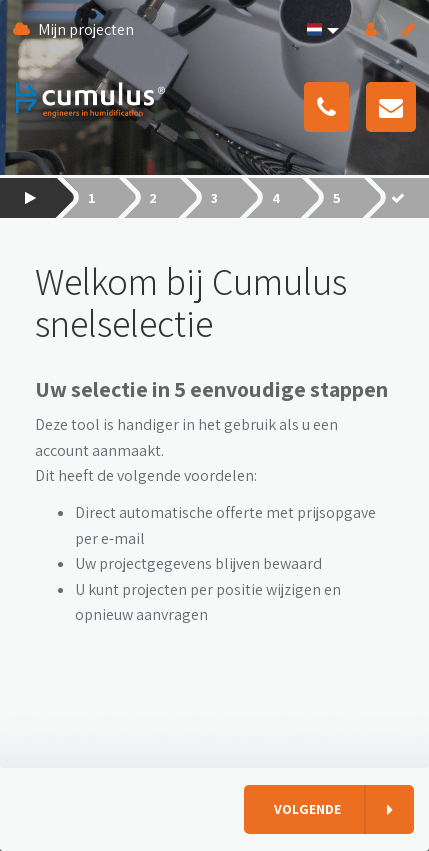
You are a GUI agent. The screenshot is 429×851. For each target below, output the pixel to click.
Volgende (307, 809)
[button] (320, 29)
